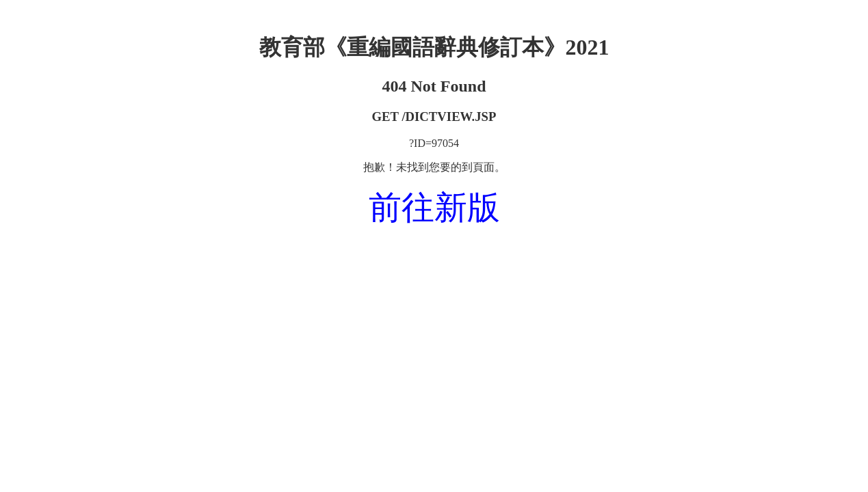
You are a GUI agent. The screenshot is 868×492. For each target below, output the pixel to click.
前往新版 (434, 207)
